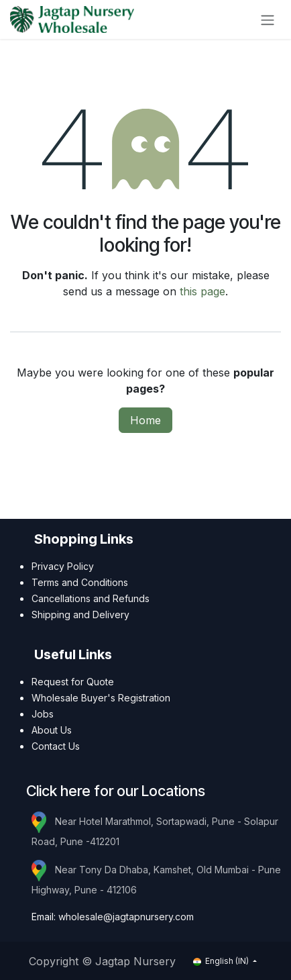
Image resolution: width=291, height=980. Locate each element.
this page (202, 291)
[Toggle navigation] (268, 19)
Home (145, 420)
